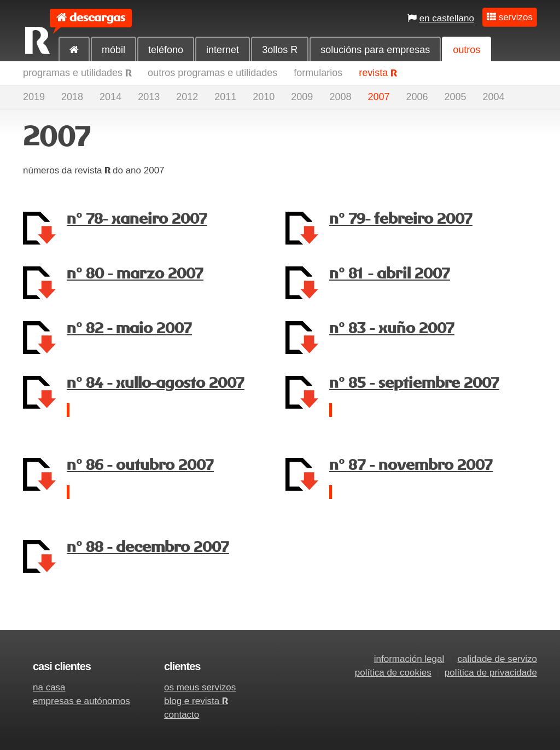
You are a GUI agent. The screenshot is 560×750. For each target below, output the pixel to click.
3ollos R (280, 50)
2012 (187, 97)
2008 (340, 97)
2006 (417, 97)
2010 (264, 97)
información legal (409, 659)
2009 (302, 97)
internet (223, 50)
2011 (225, 97)
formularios (318, 73)
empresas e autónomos (81, 701)
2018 (72, 97)
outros (466, 50)
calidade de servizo (497, 659)
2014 (110, 97)
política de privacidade (491, 673)
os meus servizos (200, 687)
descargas (97, 18)
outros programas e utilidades (212, 73)
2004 (494, 97)
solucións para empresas (375, 50)
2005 (456, 97)
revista (378, 73)
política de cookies (393, 673)
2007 (378, 97)
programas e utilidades (77, 73)
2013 (149, 97)
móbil (113, 50)
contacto (182, 715)
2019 (34, 97)
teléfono (166, 50)
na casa (49, 687)
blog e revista (196, 701)
